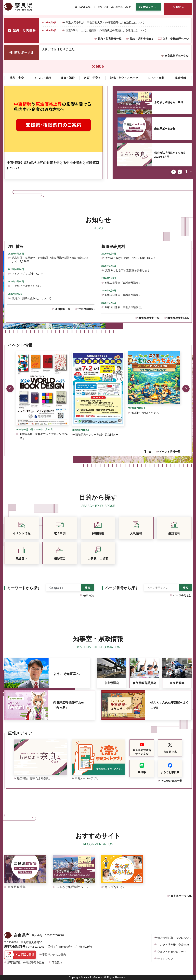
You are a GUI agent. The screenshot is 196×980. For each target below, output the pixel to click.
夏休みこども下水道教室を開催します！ (129, 270)
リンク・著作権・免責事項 (173, 945)
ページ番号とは (183, 595)
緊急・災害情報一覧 (110, 39)
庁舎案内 (57, 962)
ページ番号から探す (122, 588)
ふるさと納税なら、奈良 (169, 102)
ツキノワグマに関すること (27, 274)
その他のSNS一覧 (172, 781)
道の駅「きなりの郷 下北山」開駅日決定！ (131, 258)
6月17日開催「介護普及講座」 (123, 295)
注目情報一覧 (63, 309)
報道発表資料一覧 (149, 318)
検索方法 (89, 595)
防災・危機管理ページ (176, 39)
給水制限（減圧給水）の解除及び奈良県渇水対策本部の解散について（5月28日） (50, 260)
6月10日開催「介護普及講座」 (123, 283)
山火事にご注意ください (26, 286)
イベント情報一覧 (170, 452)
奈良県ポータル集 (165, 129)
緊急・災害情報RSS (141, 39)
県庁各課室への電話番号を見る (26, 962)
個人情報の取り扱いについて (174, 938)
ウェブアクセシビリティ (172, 952)
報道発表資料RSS (178, 318)
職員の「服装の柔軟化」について (31, 298)
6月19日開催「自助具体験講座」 (124, 307)
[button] (83, 7)
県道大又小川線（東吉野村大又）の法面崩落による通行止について (105, 22)
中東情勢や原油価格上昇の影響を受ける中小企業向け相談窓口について (53, 165)
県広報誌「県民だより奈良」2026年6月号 (171, 155)
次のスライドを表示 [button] (180, 172)
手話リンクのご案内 (54, 955)
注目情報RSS (86, 309)
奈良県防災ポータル (177, 56)
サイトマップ (165, 959)
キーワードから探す (24, 588)
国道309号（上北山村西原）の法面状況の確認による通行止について (106, 30)
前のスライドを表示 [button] (174, 172)
